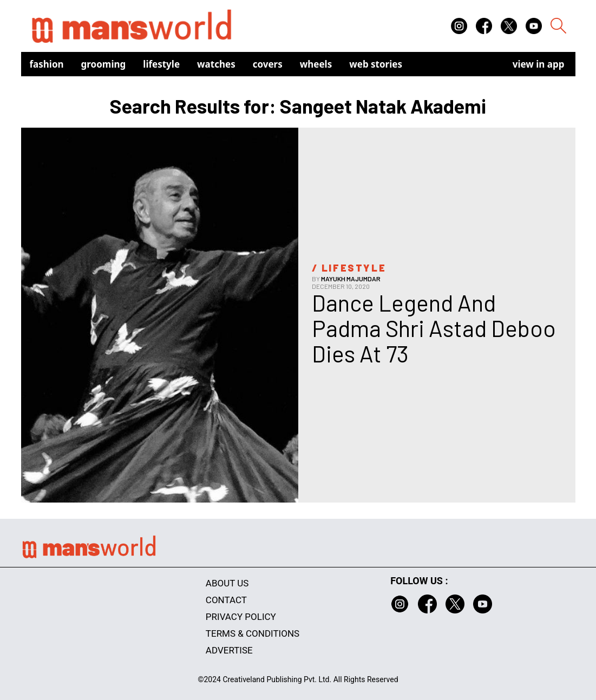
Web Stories (376, 64)
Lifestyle (161, 64)
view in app (539, 64)
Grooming (104, 64)
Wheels (316, 64)
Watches (216, 64)
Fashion (47, 64)
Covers (268, 64)
